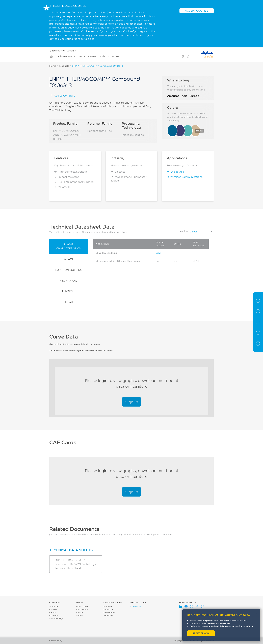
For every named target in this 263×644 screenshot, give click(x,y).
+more (200, 131)
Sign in (131, 402)
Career (53, 612)
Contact (53, 609)
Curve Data (258, 322)
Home (51, 57)
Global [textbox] (193, 232)
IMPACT (69, 259)
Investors (54, 615)
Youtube (186, 606)
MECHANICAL (69, 280)
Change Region (183, 57)
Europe (194, 96)
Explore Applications (66, 57)
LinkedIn (180, 606)
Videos (80, 615)
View (158, 253)
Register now (201, 633)
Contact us (136, 606)
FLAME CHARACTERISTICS (69, 246)
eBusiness (109, 615)
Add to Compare (64, 95)
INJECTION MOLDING (69, 270)
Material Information (258, 301)
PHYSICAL (69, 291)
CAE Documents (258, 333)
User (188, 57)
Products (64, 66)
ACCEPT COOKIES (197, 10)
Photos (80, 612)
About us (54, 606)
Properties (258, 311)
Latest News (82, 606)
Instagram (203, 606)
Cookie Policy (56, 641)
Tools (102, 57)
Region (184, 231)
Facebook (197, 606)
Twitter (192, 606)
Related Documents (258, 344)
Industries (108, 609)
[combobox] (201, 232)
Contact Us (114, 57)
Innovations (109, 612)
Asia (184, 96)
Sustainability (56, 618)
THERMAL (69, 302)
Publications (82, 609)
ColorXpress (179, 117)
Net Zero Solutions (87, 57)
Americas (173, 96)
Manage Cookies (84, 39)
